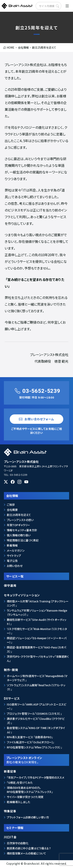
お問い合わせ (15, 566)
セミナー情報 (15, 828)
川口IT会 (10, 837)
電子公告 (12, 561)
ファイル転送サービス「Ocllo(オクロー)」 (30, 742)
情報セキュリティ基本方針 (22, 530)
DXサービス (12, 698)
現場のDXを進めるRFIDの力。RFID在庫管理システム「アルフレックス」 (30, 790)
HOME (9, 47)
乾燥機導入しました (18, 802)
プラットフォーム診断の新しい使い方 (28, 817)
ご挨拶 (11, 505)
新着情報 (12, 545)
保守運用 (10, 585)
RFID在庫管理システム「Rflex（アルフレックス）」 (34, 747)
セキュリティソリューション (22, 595)
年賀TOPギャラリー (18, 525)
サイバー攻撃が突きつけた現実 (25, 797)
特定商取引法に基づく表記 (23, 540)
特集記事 (10, 811)
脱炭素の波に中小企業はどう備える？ (29, 848)
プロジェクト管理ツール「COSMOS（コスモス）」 (34, 714)
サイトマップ (14, 556)
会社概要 (12, 510)
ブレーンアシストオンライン (37, 760)
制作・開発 (11, 670)
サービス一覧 (15, 576)
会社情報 (23, 47)
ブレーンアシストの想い (20, 520)
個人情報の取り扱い (19, 535)
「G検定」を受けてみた (20, 783)
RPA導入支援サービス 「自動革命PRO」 (30, 737)
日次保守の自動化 (18, 843)
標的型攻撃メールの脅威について (26, 853)
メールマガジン (16, 550)
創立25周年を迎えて (19, 515)
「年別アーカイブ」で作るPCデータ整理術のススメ (36, 777)
